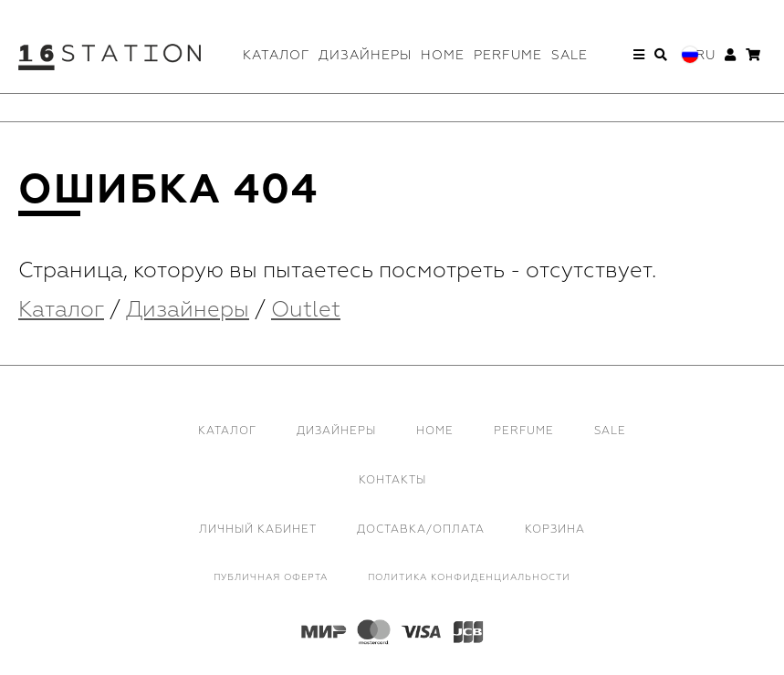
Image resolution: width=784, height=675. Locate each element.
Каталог (276, 55)
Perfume (508, 55)
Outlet (306, 309)
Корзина (555, 530)
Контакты (392, 480)
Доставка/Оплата (421, 530)
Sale (570, 55)
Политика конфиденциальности (469, 577)
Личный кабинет (258, 530)
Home (443, 55)
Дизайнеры (365, 55)
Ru (706, 55)
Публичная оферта (271, 577)
